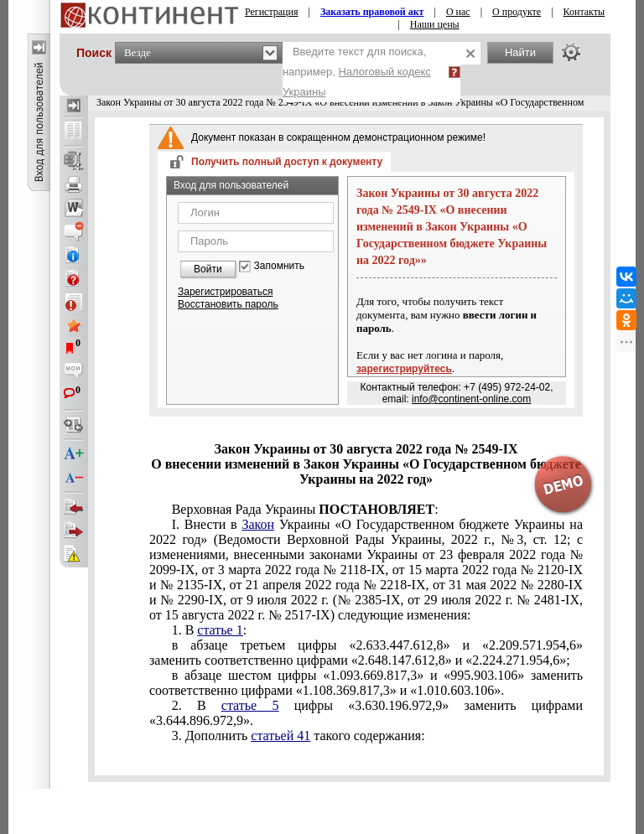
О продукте (517, 12)
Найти (520, 52)
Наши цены (435, 24)
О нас (458, 12)
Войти (208, 269)
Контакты (584, 12)
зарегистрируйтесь (404, 369)
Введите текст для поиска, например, (357, 72)
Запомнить (279, 266)
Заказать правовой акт (372, 12)
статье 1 (220, 630)
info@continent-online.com (471, 399)
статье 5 (250, 705)
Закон (258, 524)
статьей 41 (280, 736)
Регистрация (272, 12)
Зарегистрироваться (225, 292)
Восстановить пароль (228, 304)
